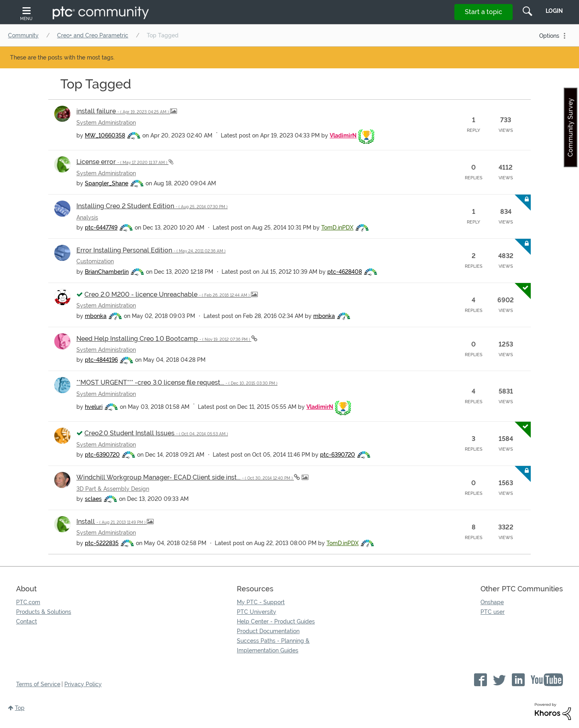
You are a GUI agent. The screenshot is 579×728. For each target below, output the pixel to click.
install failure (123, 111)
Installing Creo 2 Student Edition (152, 206)
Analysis (87, 217)
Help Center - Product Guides (276, 621)
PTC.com (28, 602)
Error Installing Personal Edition (151, 250)
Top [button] (20, 708)
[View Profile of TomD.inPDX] (337, 228)
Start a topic (484, 12)
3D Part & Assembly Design (113, 489)
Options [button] (549, 36)
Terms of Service (38, 684)
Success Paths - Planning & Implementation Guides (273, 646)
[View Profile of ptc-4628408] (345, 272)
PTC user (493, 612)
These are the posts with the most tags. (62, 57)
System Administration (106, 123)
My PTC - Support (261, 602)
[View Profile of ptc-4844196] (101, 360)
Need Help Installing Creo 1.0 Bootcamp (164, 339)
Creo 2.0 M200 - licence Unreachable (168, 294)
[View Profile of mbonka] (96, 316)
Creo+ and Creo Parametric (93, 35)
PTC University (257, 612)
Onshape (492, 602)
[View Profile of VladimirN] (343, 135)
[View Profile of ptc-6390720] (102, 455)
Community (23, 35)
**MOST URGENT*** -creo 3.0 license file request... (177, 382)
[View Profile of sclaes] (93, 499)
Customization (95, 261)
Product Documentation (268, 631)
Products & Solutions (44, 612)
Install (112, 522)
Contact (27, 621)
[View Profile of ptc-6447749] (101, 228)
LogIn (554, 11)
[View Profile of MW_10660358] (105, 135)
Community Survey (570, 127)
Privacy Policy (83, 684)
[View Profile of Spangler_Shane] (107, 183)
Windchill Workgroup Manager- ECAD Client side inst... (185, 477)
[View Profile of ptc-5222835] (102, 543)
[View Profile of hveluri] (94, 407)
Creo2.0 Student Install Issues (156, 433)
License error (122, 162)
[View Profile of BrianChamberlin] (107, 272)
